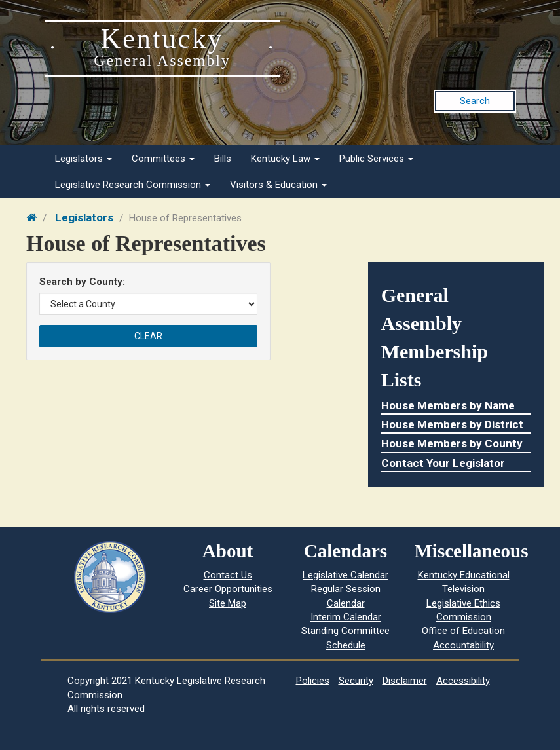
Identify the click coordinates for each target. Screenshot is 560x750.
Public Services (376, 159)
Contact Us (228, 575)
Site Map (228, 603)
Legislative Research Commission (133, 185)
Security (356, 681)
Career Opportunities (228, 589)
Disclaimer (405, 681)
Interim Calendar (346, 617)
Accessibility (463, 681)
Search (475, 101)
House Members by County (452, 443)
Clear (148, 336)
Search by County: (82, 282)
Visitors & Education (278, 185)
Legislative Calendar (345, 575)
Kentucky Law (285, 159)
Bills (223, 159)
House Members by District (452, 424)
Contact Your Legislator (443, 463)
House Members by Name (448, 405)
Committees (163, 159)
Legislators (84, 159)
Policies (313, 681)
